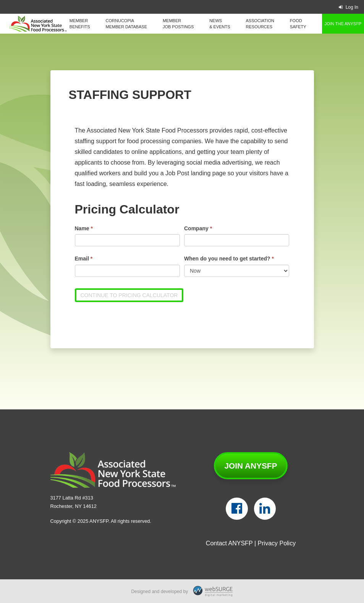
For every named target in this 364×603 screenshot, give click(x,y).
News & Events (220, 24)
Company (198, 228)
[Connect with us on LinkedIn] (265, 509)
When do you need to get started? (229, 259)
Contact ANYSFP (229, 543)
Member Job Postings (178, 24)
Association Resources (260, 24)
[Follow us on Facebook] (237, 509)
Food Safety (298, 24)
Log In (349, 7)
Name (84, 228)
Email (84, 259)
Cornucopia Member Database (126, 24)
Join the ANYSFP (343, 24)
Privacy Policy (277, 543)
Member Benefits (80, 24)
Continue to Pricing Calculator (129, 295)
